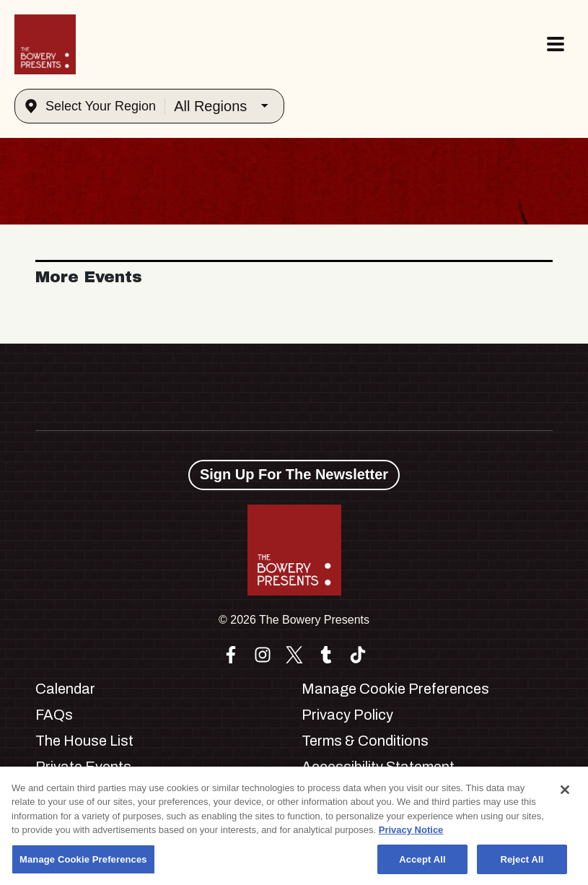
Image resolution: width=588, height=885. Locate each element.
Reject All (522, 867)
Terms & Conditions (365, 741)
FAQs (54, 715)
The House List (84, 741)
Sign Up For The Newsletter (294, 474)
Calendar (65, 689)
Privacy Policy (347, 715)
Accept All (422, 867)
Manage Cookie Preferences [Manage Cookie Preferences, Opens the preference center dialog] (83, 867)
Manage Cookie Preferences (395, 689)
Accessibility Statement (378, 767)
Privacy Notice (411, 837)
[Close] (565, 797)
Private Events (83, 767)
